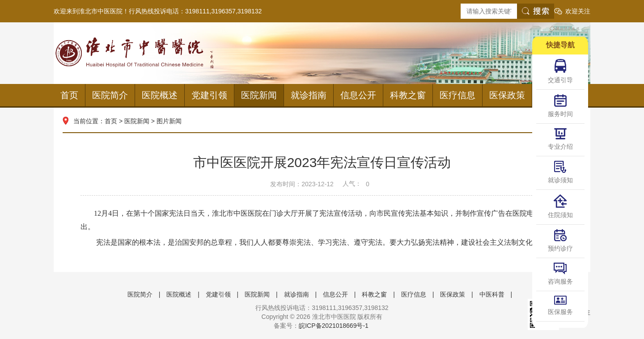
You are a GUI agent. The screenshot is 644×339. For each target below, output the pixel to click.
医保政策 (507, 95)
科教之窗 (408, 95)
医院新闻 (259, 95)
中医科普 (492, 294)
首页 (69, 95)
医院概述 (160, 95)
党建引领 (209, 95)
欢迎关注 (578, 11)
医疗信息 (458, 95)
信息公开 (358, 95)
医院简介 (110, 95)
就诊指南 (309, 95)
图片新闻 (169, 121)
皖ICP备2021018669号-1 (334, 326)
